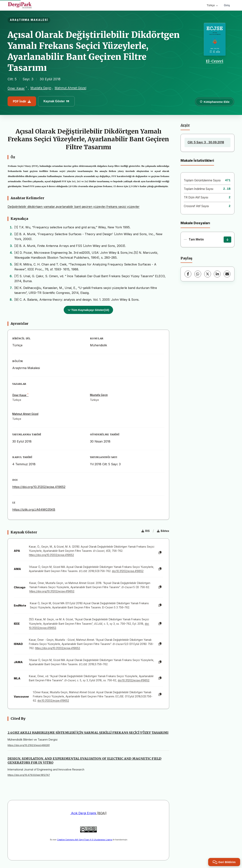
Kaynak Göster (56, 101)
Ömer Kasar (16, 88)
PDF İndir (22, 101)
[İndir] (227, 240)
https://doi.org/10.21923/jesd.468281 (29, 745)
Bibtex (163, 531)
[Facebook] (188, 274)
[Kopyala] (160, 553)
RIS (146, 531)
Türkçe (212, 5)
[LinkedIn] (217, 274)
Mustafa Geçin (41, 88)
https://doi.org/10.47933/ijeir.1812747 (29, 775)
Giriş (227, 5)
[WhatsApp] (198, 274)
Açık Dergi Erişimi (83, 813)
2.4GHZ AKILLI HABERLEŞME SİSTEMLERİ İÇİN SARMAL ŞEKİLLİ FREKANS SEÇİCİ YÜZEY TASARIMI (88, 733)
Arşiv (185, 125)
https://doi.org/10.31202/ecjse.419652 (39, 487)
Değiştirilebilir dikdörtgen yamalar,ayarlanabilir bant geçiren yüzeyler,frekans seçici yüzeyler (74, 207)
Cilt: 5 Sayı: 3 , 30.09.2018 (206, 142)
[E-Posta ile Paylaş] (227, 274)
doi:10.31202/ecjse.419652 (128, 571)
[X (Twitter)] (208, 274)
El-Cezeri (215, 61)
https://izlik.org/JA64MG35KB (34, 510)
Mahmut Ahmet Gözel (70, 88)
